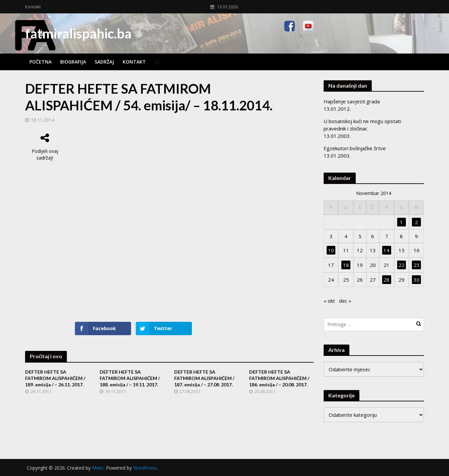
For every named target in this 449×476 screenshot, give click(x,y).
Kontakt (33, 7)
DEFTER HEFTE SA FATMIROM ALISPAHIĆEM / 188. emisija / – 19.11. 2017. (130, 378)
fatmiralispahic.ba (78, 33)
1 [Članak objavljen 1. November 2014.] (401, 222)
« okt (329, 301)
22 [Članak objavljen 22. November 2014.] (402, 265)
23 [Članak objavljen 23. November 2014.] (417, 265)
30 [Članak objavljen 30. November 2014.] (417, 280)
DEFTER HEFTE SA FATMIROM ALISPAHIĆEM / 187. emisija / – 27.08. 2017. (204, 378)
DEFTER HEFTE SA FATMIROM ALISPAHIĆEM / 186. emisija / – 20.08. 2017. (279, 378)
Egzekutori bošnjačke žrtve (355, 148)
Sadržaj (104, 62)
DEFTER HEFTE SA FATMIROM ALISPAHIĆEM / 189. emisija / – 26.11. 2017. (55, 378)
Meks (98, 468)
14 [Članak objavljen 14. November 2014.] (386, 250)
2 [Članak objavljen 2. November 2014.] (416, 222)
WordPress (145, 468)
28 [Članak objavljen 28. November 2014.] (386, 280)
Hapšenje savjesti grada (352, 101)
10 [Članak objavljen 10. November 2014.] (331, 250)
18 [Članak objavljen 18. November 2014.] (346, 265)
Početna (40, 62)
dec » (345, 301)
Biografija (73, 62)
